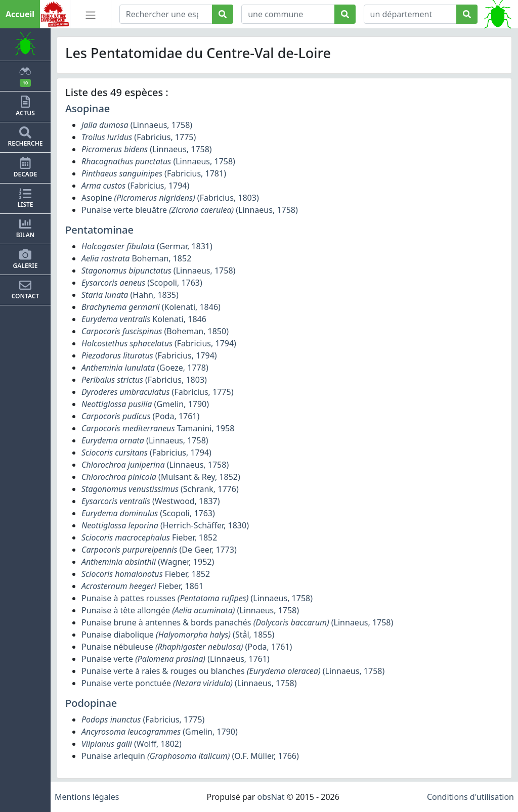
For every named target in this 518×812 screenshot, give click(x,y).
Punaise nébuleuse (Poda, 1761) (187, 647)
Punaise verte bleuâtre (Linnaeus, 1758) (190, 210)
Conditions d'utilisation (470, 797)
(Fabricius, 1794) (135, 186)
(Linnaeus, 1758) (137, 125)
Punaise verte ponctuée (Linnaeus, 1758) (189, 683)
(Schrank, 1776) (160, 489)
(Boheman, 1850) (155, 331)
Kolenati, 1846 (144, 319)
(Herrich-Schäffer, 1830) (165, 525)
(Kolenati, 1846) (151, 307)
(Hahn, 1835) (130, 295)
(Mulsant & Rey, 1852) (161, 477)
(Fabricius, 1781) (154, 173)
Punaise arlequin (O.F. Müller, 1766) (190, 756)
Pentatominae (99, 230)
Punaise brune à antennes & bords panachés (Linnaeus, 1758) (237, 622)
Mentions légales (87, 797)
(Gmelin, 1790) (145, 404)
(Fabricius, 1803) (144, 380)
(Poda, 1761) (140, 416)
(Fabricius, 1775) (139, 137)
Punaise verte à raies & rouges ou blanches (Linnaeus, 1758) (233, 671)
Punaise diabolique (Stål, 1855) (178, 635)
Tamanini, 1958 (158, 428)
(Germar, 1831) (147, 246)
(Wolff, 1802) (132, 744)
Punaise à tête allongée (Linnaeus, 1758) (190, 610)
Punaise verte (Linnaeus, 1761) (176, 659)
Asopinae (88, 108)
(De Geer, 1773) (159, 550)
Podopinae (91, 703)
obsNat (271, 797)
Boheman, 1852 (136, 258)
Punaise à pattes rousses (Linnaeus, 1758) (197, 598)
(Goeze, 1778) (145, 368)
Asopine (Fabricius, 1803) (170, 198)
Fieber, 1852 (149, 537)
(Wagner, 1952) (148, 562)
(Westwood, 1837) (151, 501)
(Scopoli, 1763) (142, 283)
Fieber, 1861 (142, 586)
